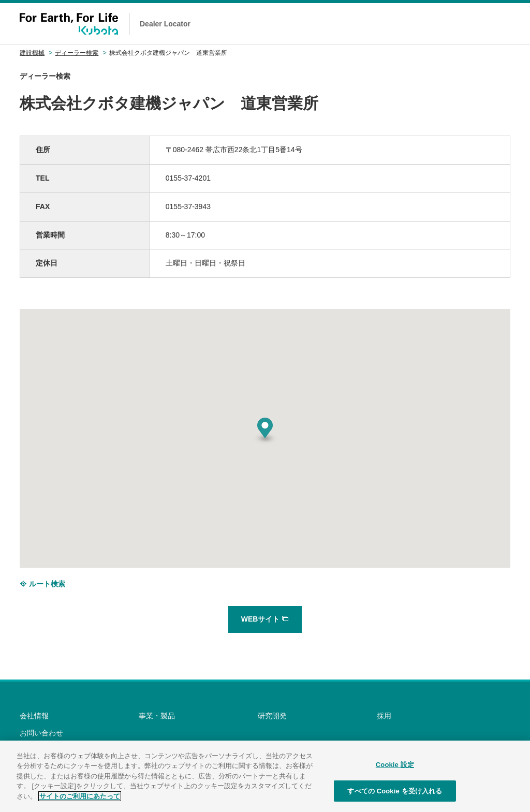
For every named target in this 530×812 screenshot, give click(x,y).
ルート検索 (42, 584)
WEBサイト (265, 619)
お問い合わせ (41, 733)
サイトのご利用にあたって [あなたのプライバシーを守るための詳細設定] (80, 801)
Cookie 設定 (395, 770)
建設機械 (32, 53)
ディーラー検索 (77, 53)
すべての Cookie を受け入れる (395, 796)
